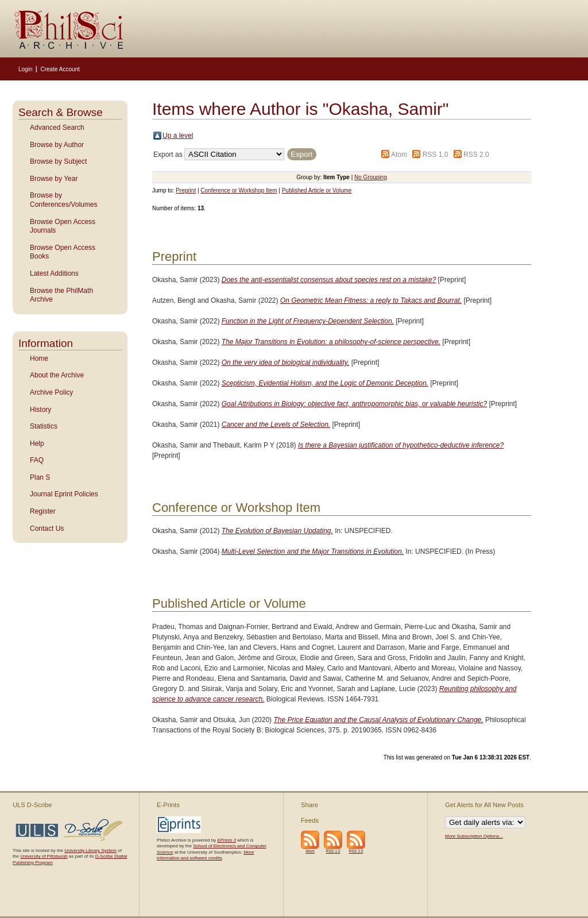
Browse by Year (54, 179)
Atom (399, 155)
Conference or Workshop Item (239, 190)
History (40, 410)
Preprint (186, 190)
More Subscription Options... (474, 836)
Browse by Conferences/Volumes (63, 200)
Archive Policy (51, 392)
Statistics (44, 426)
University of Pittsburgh (44, 856)
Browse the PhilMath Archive (61, 295)
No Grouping (371, 177)
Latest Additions (54, 273)
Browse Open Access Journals (63, 226)
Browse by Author (57, 145)
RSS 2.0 (476, 155)
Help (37, 443)
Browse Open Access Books (63, 252)
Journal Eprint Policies (64, 494)
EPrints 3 (226, 840)
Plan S (40, 477)
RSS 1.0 (436, 155)
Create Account (60, 69)
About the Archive (57, 375)
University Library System (90, 851)
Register (43, 511)
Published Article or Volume (317, 190)
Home (39, 358)
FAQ (37, 460)
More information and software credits (205, 855)
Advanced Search (57, 128)
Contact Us (47, 529)
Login (25, 69)
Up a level (178, 136)
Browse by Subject (58, 161)
